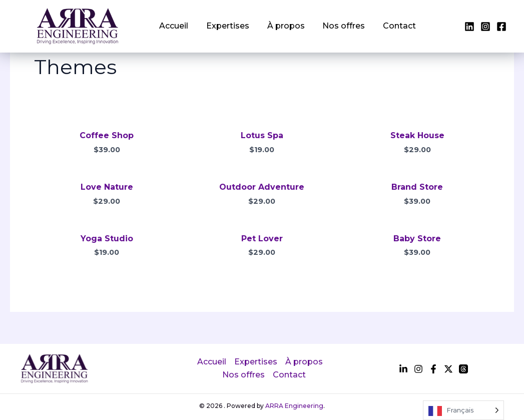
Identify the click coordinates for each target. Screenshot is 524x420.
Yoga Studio (107, 239)
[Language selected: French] (463, 410)
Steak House (417, 135)
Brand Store (417, 187)
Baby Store (417, 239)
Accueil (172, 26)
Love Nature (107, 187)
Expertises (223, 26)
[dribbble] (463, 369)
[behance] (448, 369)
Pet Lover (262, 239)
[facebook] (469, 27)
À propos (279, 26)
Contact (386, 26)
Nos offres (334, 26)
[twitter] (485, 27)
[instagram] (501, 27)
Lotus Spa (262, 135)
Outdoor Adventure (262, 187)
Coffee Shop (107, 135)
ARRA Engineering (294, 406)
